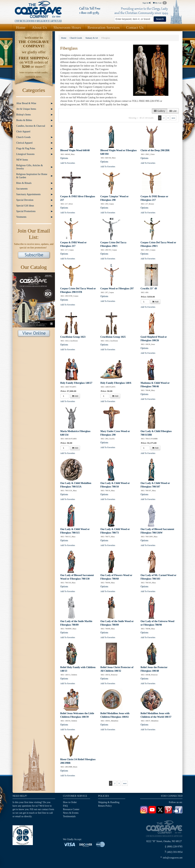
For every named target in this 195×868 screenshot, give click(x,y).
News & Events (71, 813)
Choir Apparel (23, 132)
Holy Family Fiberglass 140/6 (116, 383)
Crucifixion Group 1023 (73, 337)
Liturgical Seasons (25, 154)
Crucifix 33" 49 (149, 289)
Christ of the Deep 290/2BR (155, 150)
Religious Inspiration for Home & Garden (32, 176)
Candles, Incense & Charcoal (31, 126)
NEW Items (22, 160)
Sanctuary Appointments (28, 194)
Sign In (146, 3)
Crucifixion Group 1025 (113, 337)
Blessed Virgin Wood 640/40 (75, 150)
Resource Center (71, 809)
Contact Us (135, 27)
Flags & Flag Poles (26, 148)
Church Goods (23, 137)
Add (155, 302)
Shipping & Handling (109, 802)
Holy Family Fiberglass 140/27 (76, 383)
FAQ (65, 806)
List (173, 111)
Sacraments (22, 189)
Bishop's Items (23, 115)
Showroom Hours (67, 27)
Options (64, 158)
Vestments (21, 217)
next (173, 118)
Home (21, 27)
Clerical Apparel (24, 143)
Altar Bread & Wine (26, 103)
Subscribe (34, 255)
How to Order (70, 802)
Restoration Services (104, 27)
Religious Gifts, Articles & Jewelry (29, 167)
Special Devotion (25, 200)
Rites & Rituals (24, 183)
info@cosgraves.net (173, 858)
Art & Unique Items (26, 109)
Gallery (159, 111)
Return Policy (105, 806)
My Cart (160, 3)
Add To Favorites (68, 163)
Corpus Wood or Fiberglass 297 (117, 289)
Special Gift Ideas (25, 206)
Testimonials (69, 816)
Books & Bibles (24, 120)
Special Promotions (26, 211)
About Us (39, 27)
